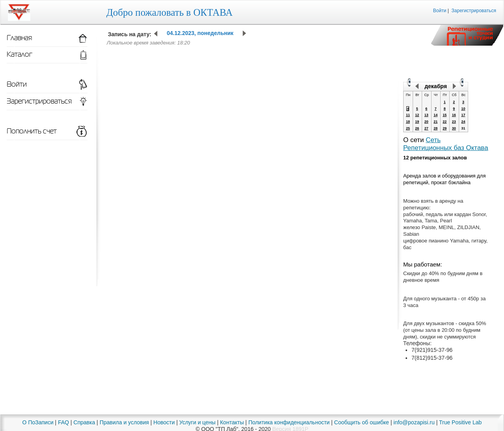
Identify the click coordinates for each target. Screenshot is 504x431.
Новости (164, 422)
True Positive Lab (460, 422)
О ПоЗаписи (38, 422)
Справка (84, 422)
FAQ (63, 422)
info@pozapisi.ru (414, 422)
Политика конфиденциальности (289, 422)
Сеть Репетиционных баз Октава (446, 144)
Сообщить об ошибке (362, 422)
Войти (440, 11)
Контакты (232, 422)
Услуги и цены (197, 422)
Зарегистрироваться (474, 11)
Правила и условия (124, 422)
